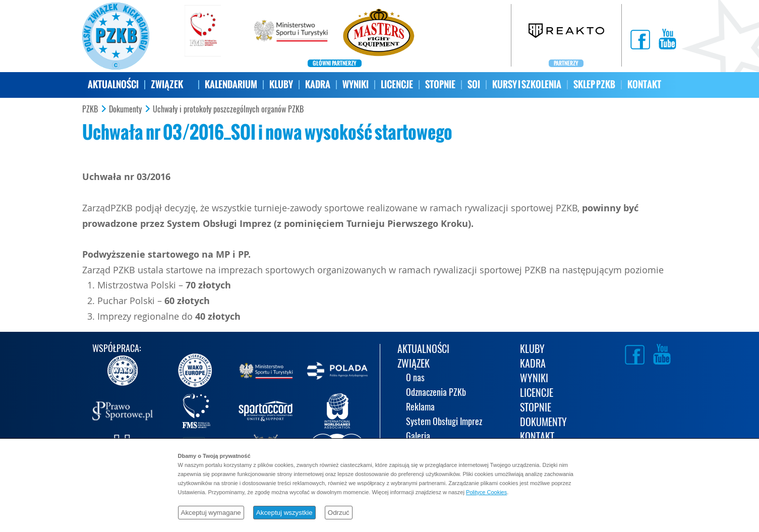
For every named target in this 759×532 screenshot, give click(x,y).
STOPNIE (440, 84)
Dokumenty (125, 109)
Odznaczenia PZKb (436, 393)
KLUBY (281, 84)
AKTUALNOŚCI (113, 84)
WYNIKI (356, 84)
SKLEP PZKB (594, 84)
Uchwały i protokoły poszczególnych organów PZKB (228, 109)
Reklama (420, 408)
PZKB (90, 109)
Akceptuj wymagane (211, 513)
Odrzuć (339, 513)
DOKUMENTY (543, 423)
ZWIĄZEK (167, 84)
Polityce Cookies (486, 492)
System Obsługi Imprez (444, 422)
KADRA (318, 84)
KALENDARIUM (231, 84)
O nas (415, 378)
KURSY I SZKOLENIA (527, 84)
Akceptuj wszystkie (284, 513)
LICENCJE (397, 84)
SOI (474, 84)
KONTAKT (644, 84)
